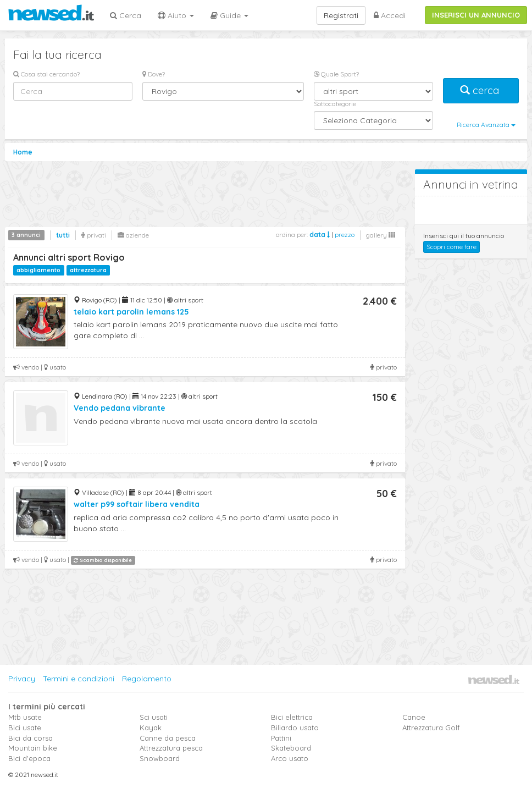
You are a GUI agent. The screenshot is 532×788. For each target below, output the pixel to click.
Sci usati (154, 717)
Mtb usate (25, 717)
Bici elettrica (292, 717)
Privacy (22, 679)
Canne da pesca (168, 738)
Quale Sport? (336, 74)
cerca (481, 90)
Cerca (126, 15)
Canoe (414, 717)
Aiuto (176, 15)
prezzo (345, 235)
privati (94, 235)
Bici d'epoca (29, 758)
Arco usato (290, 758)
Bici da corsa (31, 738)
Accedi (390, 15)
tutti (63, 235)
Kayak (151, 728)
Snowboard (160, 758)
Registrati (341, 15)
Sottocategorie (335, 104)
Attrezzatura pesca (171, 748)
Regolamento (147, 679)
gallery (381, 235)
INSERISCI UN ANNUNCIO (476, 15)
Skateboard (291, 748)
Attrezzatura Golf (431, 728)
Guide (229, 15)
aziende (133, 235)
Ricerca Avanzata (486, 125)
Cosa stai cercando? (46, 74)
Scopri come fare (451, 247)
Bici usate (25, 728)
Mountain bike (33, 748)
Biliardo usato (295, 728)
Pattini (281, 738)
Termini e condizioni (79, 679)
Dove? (154, 74)
